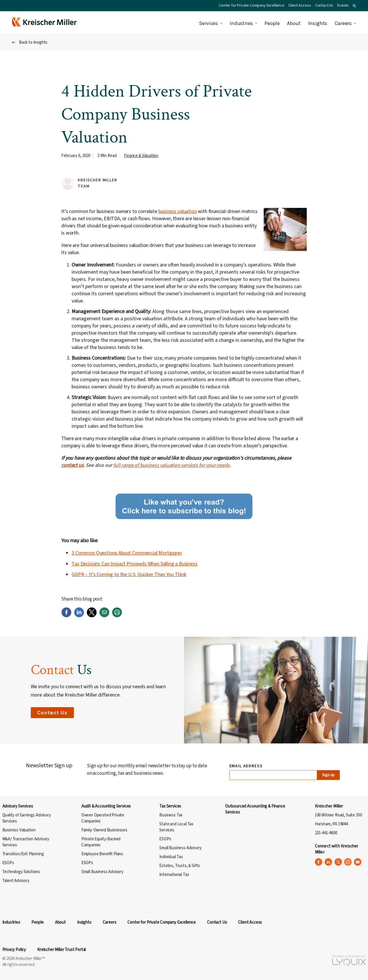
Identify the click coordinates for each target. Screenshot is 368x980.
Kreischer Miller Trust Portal (61, 950)
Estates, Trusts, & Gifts (180, 866)
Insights (318, 23)
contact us (72, 465)
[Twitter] (92, 616)
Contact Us (324, 5)
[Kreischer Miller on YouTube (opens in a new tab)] (358, 862)
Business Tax (171, 815)
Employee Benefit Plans (102, 854)
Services (208, 23)
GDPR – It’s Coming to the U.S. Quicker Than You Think (129, 575)
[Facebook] (66, 616)
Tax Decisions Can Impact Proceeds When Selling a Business (134, 564)
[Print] (117, 616)
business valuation (178, 211)
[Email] (104, 616)
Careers (343, 23)
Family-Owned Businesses (104, 830)
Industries (241, 23)
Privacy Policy (14, 950)
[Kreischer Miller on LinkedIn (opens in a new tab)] (328, 862)
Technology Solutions (21, 872)
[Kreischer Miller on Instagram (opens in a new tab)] (348, 862)
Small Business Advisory (102, 872)
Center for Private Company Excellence (252, 5)
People (272, 23)
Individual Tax (171, 857)
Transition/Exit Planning (23, 854)
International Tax (174, 875)
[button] (354, 6)
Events (343, 5)
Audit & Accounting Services (106, 806)
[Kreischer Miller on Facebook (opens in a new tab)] (319, 862)
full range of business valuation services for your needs (171, 465)
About (294, 23)
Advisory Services (18, 806)
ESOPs (8, 863)
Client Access (300, 5)
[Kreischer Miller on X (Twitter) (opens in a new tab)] (338, 862)
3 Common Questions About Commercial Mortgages (127, 553)
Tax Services (170, 806)
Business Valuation (19, 830)
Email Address (246, 766)
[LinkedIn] (79, 616)
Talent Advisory (16, 881)
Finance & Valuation (141, 156)
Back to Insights (33, 42)
